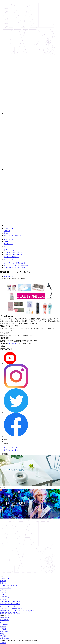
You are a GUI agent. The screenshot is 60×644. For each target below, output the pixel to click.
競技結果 (7, 231)
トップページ (8, 276)
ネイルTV (7, 246)
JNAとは (3, 636)
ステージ (7, 242)
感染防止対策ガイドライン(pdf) (15, 268)
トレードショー (9, 239)
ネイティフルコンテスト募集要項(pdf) (17, 265)
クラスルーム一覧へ (11, 450)
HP (5, 442)
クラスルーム (8, 244)
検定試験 (3, 629)
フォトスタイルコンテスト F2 (14, 255)
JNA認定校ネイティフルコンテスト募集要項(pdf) (17, 611)
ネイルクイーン (9, 250)
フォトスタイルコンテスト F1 (14, 252)
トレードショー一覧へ (12, 448)
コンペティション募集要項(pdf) (15, 263)
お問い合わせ (5, 638)
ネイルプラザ (8, 259)
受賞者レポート (9, 229)
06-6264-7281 (13, 344)
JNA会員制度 (4, 618)
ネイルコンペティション (12, 235)
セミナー (3, 622)
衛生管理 (3, 627)
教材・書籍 (4, 631)
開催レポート (8, 233)
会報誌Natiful (4, 620)
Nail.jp (2, 634)
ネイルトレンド (5, 624)
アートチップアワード (12, 257)
